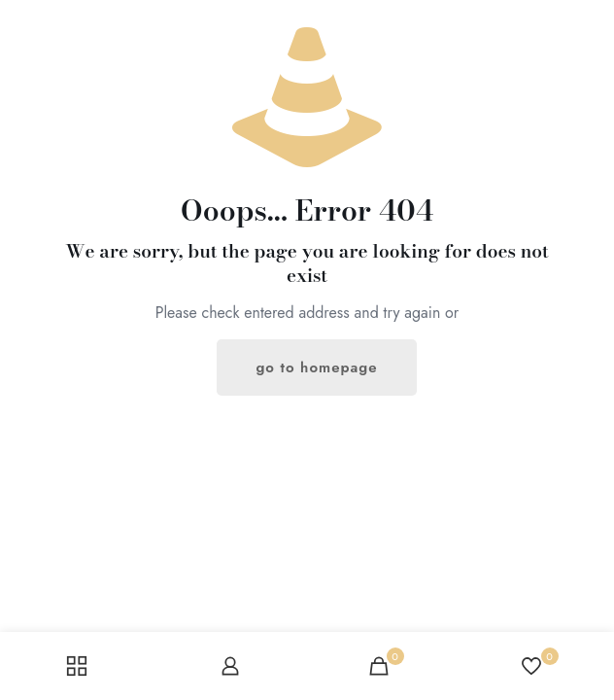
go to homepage (316, 367)
